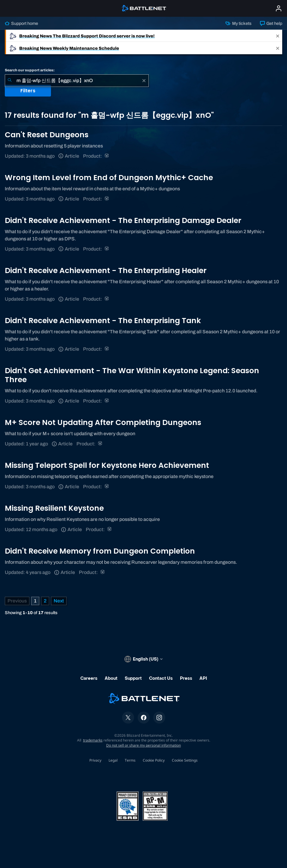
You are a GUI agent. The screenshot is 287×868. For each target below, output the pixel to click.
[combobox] (77, 81)
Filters (28, 91)
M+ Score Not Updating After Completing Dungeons (103, 422)
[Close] (278, 36)
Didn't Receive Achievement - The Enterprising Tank (103, 321)
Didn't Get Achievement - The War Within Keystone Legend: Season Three (132, 375)
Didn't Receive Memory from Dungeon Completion (100, 551)
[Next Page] (59, 601)
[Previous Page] (17, 601)
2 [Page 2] (45, 601)
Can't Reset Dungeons (47, 135)
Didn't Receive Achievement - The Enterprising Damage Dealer (123, 220)
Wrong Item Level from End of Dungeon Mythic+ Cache (109, 178)
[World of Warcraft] (107, 156)
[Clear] (144, 81)
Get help (271, 23)
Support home (21, 23)
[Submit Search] (10, 81)
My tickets (238, 23)
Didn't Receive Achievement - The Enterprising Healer (106, 271)
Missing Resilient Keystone (54, 508)
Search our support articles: (30, 70)
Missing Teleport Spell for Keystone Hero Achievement (107, 465)
